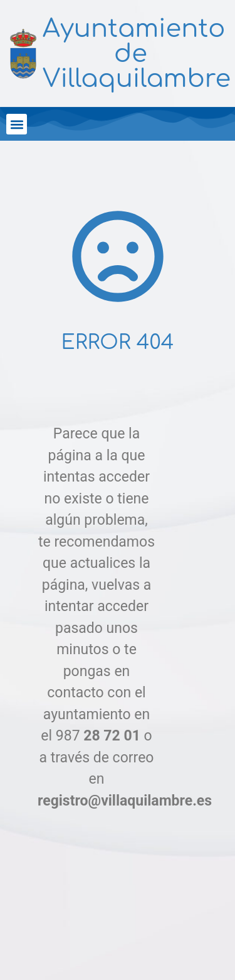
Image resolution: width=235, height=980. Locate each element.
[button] (17, 124)
